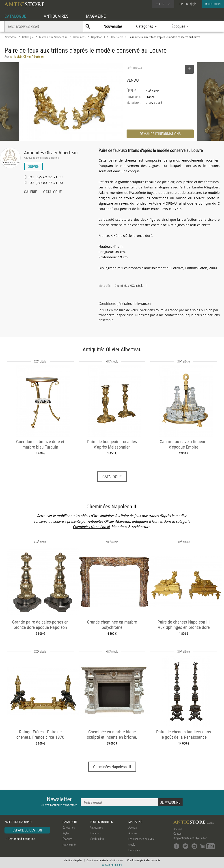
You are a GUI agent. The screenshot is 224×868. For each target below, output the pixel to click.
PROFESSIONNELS (101, 822)
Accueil (178, 829)
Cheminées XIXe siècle (129, 286)
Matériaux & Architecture (53, 37)
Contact (178, 833)
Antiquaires (96, 827)
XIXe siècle (117, 37)
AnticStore (11, 37)
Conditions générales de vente (144, 860)
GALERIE (30, 192)
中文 (193, 4)
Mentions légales (73, 860)
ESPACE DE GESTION (27, 830)
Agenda (132, 827)
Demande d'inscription (21, 839)
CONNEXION (213, 4)
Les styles (134, 850)
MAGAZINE (96, 16)
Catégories (69, 827)
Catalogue (28, 37)
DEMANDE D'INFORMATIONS (160, 134)
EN (186, 4)
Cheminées (79, 37)
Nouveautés (113, 26)
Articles (133, 833)
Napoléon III (98, 37)
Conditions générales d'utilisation (105, 860)
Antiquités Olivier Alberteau (51, 152)
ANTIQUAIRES (56, 16)
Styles (66, 833)
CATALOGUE (15, 16)
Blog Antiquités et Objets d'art (190, 838)
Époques (67, 839)
